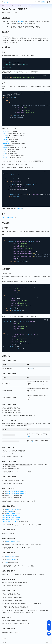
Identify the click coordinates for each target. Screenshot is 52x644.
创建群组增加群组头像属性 (10, 515)
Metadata (6, 148)
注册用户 (6, 562)
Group (5, 137)
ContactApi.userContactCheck (37, 385)
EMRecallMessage (34, 392)
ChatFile (6, 131)
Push (5, 154)
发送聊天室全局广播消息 (12, 509)
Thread (6, 140)
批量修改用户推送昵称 (12, 541)
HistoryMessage (8, 144)
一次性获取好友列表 (11, 559)
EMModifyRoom (34, 399)
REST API (20, 22)
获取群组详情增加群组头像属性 (12, 519)
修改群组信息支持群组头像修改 (12, 517)
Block (5, 133)
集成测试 (20, 209)
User (5, 146)
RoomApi (31, 368)
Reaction (6, 158)
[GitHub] (47, 2)
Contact (6, 135)
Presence (6, 156)
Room (5, 152)
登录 (39, 2)
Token (5, 150)
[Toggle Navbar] (50, 2)
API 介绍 (31, 442)
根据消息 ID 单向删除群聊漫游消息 (15, 493)
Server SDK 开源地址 (10, 218)
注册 (43, 2)
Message (6, 142)
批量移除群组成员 (11, 556)
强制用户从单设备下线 (12, 513)
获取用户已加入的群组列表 (10, 521)
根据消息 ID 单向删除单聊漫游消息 (15, 491)
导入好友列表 (9, 511)
